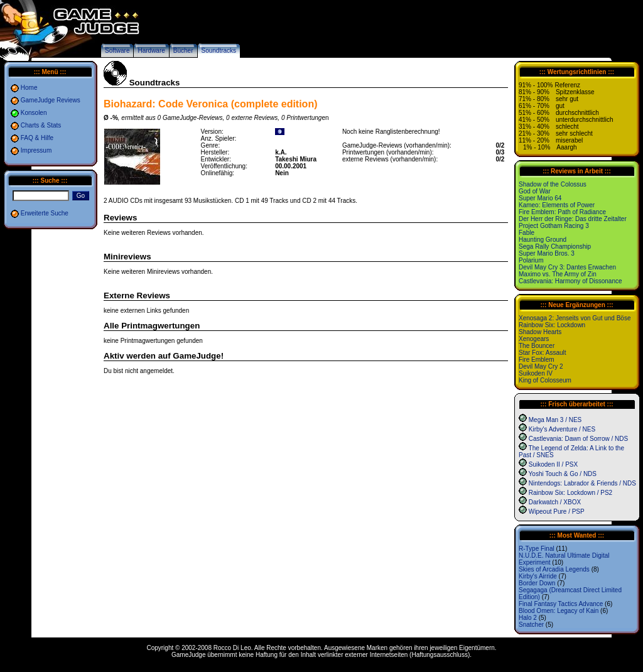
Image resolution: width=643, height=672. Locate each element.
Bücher (183, 51)
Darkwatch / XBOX (555, 502)
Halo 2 (528, 618)
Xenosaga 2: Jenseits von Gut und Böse (575, 318)
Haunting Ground (543, 240)
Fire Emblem (537, 360)
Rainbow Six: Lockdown (552, 325)
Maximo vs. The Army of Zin (558, 274)
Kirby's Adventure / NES (562, 429)
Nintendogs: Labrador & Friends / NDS (582, 483)
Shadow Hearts (540, 332)
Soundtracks (219, 51)
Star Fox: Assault (543, 353)
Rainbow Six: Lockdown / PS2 (570, 493)
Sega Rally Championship (555, 247)
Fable (527, 233)
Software (117, 51)
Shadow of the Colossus (553, 184)
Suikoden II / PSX (553, 464)
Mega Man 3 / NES (555, 420)
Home (29, 88)
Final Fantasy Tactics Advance (561, 604)
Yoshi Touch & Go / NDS (563, 474)
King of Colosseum (545, 380)
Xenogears (534, 339)
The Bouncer (537, 346)
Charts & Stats (41, 125)
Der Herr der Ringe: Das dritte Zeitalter (573, 219)
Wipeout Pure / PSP (557, 512)
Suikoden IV (536, 373)
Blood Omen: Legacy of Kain (559, 611)
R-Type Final (537, 549)
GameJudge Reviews (51, 100)
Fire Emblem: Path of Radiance (562, 212)
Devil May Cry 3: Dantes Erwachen (567, 267)
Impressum (36, 150)
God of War (535, 191)
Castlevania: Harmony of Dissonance (570, 281)
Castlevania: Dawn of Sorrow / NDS (578, 439)
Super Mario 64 (540, 198)
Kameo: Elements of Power (557, 205)
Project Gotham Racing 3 (554, 226)
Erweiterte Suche (45, 213)
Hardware (151, 51)
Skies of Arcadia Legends (554, 569)
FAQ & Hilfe (37, 138)
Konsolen (34, 113)
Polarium (531, 260)
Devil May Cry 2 (541, 366)
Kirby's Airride (538, 576)
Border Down (537, 583)
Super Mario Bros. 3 (547, 253)
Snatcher (531, 625)
